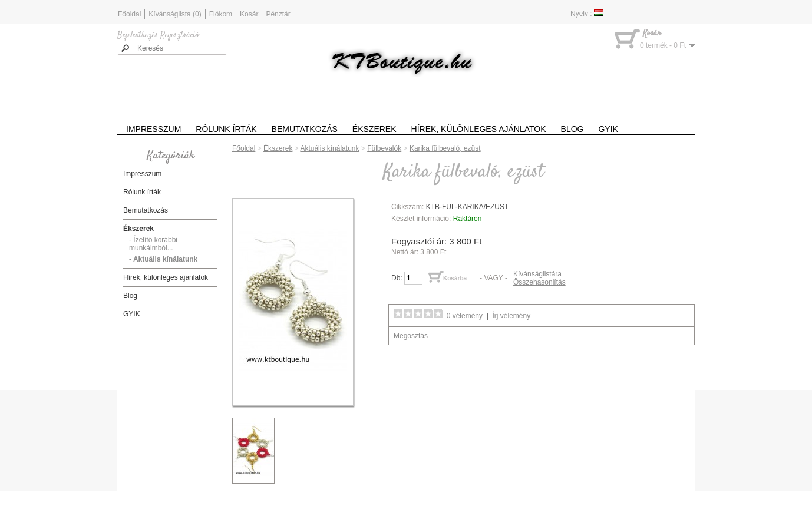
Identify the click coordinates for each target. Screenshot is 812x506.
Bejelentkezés (138, 35)
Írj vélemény (512, 316)
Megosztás (411, 336)
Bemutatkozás (305, 129)
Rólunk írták (226, 129)
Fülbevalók (384, 148)
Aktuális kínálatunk (329, 148)
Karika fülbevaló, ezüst (445, 148)
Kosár (249, 14)
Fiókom (221, 14)
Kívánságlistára (537, 274)
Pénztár (278, 14)
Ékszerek (374, 129)
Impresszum (154, 129)
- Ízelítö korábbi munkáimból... (153, 244)
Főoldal (129, 14)
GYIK (608, 129)
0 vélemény (465, 316)
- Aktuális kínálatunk (163, 259)
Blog (572, 129)
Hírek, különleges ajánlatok (479, 129)
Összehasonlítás (539, 282)
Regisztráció (180, 35)
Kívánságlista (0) (175, 14)
